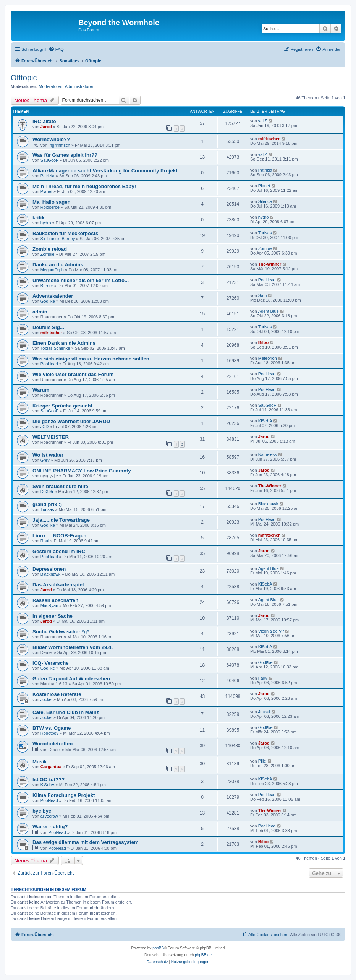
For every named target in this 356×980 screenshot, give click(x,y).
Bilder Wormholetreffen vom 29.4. (73, 647)
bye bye (42, 811)
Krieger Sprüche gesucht (62, 406)
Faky (263, 678)
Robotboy (49, 733)
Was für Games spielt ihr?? (65, 155)
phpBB (158, 948)
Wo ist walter (48, 455)
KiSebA (265, 421)
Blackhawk (268, 504)
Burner (47, 286)
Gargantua (51, 767)
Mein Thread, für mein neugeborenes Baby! (84, 186)
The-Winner (270, 264)
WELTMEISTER (51, 437)
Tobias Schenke (55, 348)
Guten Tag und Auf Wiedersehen (71, 679)
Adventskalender (53, 296)
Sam (263, 295)
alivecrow (49, 816)
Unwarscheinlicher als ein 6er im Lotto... (81, 280)
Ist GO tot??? (49, 780)
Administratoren (80, 86)
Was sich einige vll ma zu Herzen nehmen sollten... (93, 359)
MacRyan (49, 605)
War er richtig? (50, 827)
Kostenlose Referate (57, 694)
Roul (45, 541)
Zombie (48, 254)
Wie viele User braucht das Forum (73, 374)
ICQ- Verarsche (51, 663)
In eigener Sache (53, 616)
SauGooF (49, 160)
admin (40, 312)
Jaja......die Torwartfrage (61, 520)
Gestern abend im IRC (59, 551)
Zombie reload (50, 249)
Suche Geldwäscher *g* (61, 632)
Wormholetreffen (53, 744)
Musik (40, 762)
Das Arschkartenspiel (58, 585)
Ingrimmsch (59, 145)
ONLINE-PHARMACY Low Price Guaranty (82, 471)
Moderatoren (50, 86)
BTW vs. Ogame (52, 728)
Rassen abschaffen (55, 600)
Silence (265, 201)
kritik (39, 218)
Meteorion (268, 358)
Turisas (265, 233)
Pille (262, 761)
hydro (46, 223)
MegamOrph (52, 270)
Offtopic (24, 78)
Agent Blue (269, 311)
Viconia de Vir (271, 631)
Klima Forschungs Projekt (64, 795)
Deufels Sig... (48, 327)
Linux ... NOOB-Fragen (59, 536)
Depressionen (49, 569)
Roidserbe (50, 207)
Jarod (46, 127)
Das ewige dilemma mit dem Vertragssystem (86, 842)
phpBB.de (203, 955)
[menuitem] (56, 49)
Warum (41, 390)
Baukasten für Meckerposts (65, 233)
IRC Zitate (44, 121)
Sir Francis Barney (58, 239)
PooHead (267, 280)
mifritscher (269, 139)
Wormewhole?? (51, 139)
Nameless (268, 454)
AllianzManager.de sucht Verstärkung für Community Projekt (105, 171)
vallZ (263, 121)
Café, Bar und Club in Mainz (66, 712)
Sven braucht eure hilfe (60, 486)
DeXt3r (47, 492)
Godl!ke (48, 301)
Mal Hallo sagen (52, 202)
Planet (46, 191)
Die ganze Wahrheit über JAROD (71, 421)
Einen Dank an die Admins (64, 343)
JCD (44, 427)
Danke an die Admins (58, 265)
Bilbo (264, 342)
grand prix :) (47, 504)
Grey (45, 460)
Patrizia (48, 176)
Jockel (46, 699)
